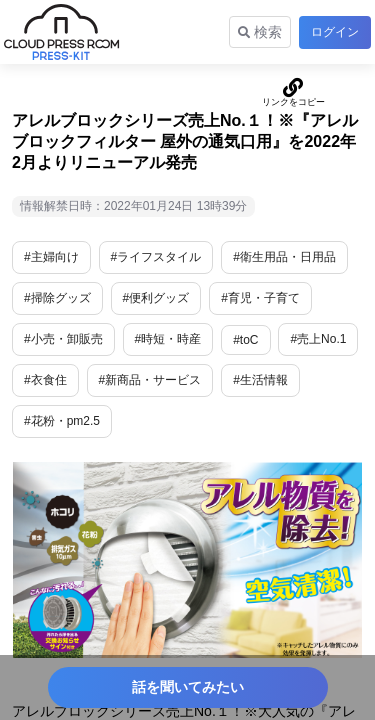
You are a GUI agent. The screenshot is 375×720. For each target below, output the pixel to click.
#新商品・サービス (150, 380)
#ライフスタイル (156, 257)
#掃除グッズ (57, 298)
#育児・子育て (260, 298)
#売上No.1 (318, 339)
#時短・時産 (168, 339)
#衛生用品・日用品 (284, 257)
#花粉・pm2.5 (62, 421)
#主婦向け (51, 257)
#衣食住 (45, 380)
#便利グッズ (156, 298)
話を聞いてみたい (188, 687)
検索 (260, 32)
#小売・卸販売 (63, 339)
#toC (245, 340)
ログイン (335, 32)
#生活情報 (260, 380)
